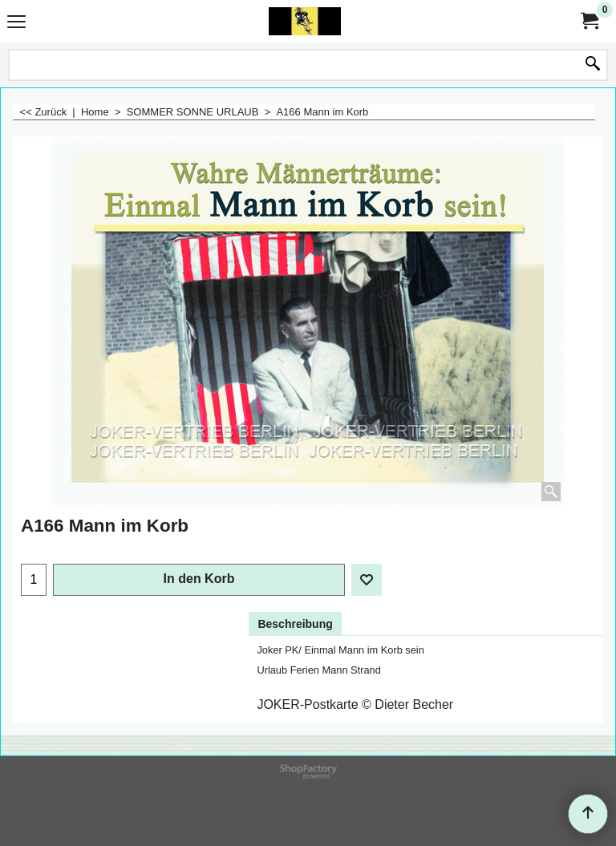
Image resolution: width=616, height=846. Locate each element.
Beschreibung (295, 624)
